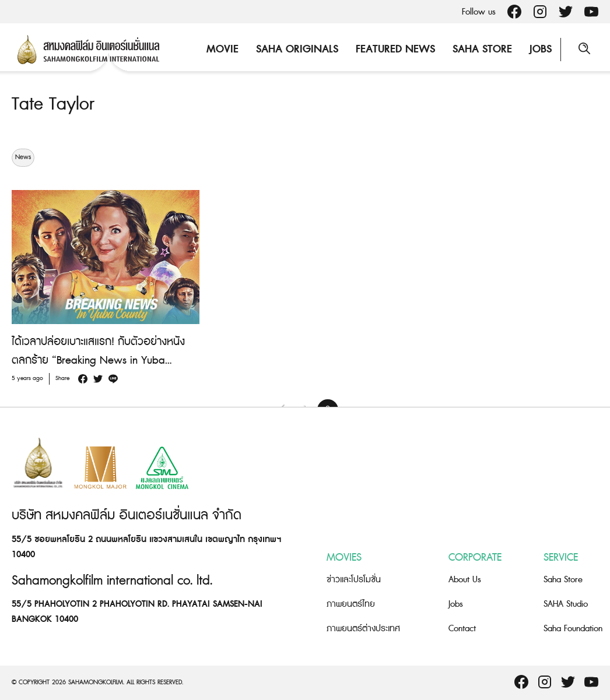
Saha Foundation (573, 629)
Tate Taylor (53, 104)
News (23, 157)
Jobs (541, 49)
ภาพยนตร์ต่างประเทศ (363, 629)
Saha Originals (297, 49)
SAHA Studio (566, 604)
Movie (222, 49)
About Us (465, 580)
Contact (462, 629)
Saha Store (482, 49)
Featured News (395, 49)
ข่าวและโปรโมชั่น (354, 580)
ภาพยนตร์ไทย (351, 604)
